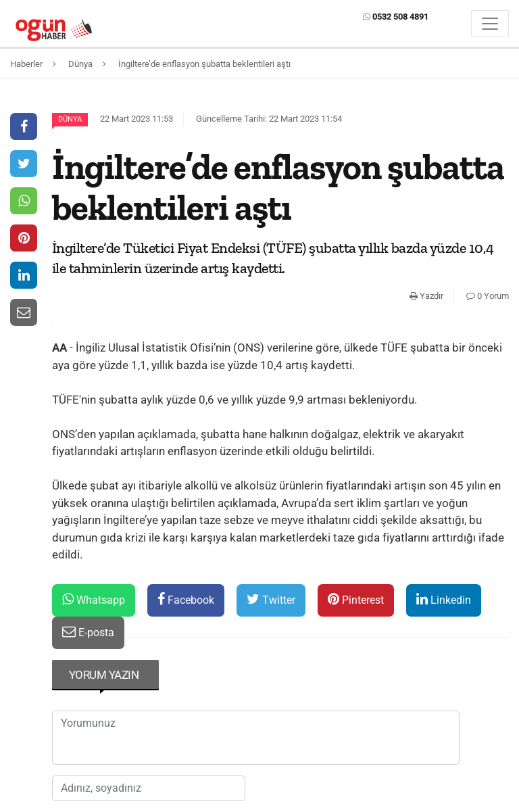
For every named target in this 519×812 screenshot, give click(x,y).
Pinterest (356, 599)
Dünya (70, 119)
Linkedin (444, 599)
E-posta (88, 632)
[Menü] (490, 24)
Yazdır (426, 296)
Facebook (186, 599)
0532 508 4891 (396, 17)
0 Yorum (488, 296)
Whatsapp (94, 599)
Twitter (271, 599)
